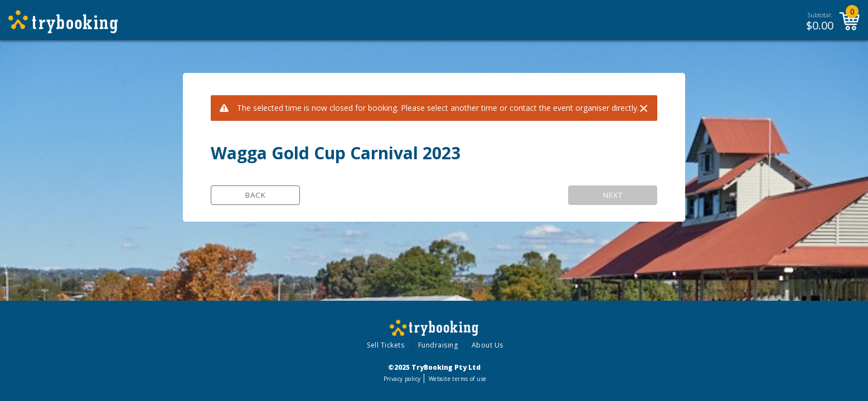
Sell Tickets (385, 345)
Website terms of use (457, 379)
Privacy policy (402, 379)
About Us (488, 345)
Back (256, 195)
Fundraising (438, 345)
